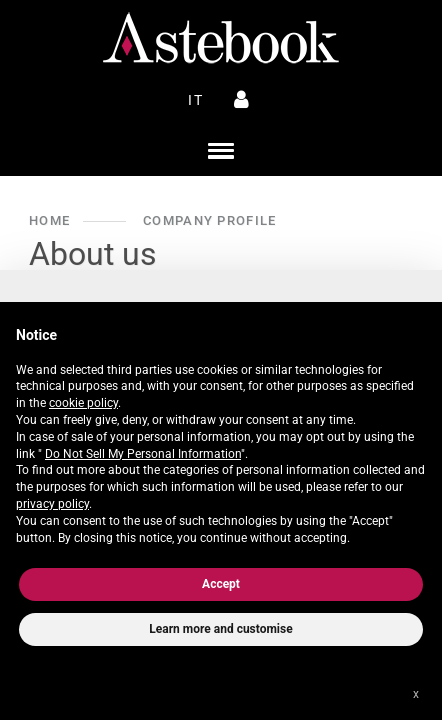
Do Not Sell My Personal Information (143, 454)
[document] (221, 432)
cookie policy (83, 403)
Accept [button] (221, 584)
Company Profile (209, 220)
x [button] (416, 694)
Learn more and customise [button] (220, 629)
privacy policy (52, 504)
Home (49, 220)
